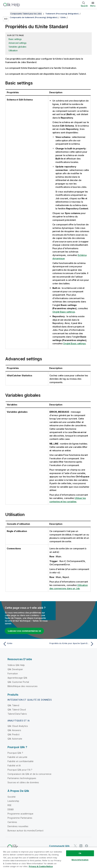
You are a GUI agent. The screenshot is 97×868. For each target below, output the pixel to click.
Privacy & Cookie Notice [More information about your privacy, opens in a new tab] (41, 866)
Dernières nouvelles (18, 826)
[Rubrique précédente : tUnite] (25, 644)
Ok (80, 853)
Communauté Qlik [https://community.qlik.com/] (59, 846)
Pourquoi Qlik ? (15, 753)
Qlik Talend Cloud (17, 710)
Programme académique (20, 814)
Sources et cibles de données (23, 782)
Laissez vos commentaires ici (24, 631)
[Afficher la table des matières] (6, 14)
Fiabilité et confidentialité (20, 761)
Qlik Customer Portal (18, 682)
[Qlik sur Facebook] (87, 846)
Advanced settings (18, 43)
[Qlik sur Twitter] (75, 846)
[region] (48, 858)
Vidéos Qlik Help (16, 665)
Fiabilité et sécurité (17, 757)
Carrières (12, 822)
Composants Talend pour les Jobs (26, 14)
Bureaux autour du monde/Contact (25, 831)
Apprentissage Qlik (17, 678)
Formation (13, 674)
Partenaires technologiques (22, 778)
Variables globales (17, 47)
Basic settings (15, 39)
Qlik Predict (13, 734)
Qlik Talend (13, 705)
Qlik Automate (15, 739)
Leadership (13, 801)
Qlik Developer (15, 669)
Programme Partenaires (20, 818)
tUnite (63, 17)
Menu (93, 6)
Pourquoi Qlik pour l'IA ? (20, 770)
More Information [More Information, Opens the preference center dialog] (80, 860)
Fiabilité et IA (14, 766)
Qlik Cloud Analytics (18, 726)
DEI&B (11, 809)
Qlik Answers (14, 730)
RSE (9, 805)
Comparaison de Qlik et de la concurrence (29, 774)
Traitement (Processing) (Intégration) (62, 14)
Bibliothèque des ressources (23, 686)
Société (12, 797)
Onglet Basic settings (64, 312)
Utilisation (13, 50)
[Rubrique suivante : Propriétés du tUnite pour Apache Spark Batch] (72, 644)
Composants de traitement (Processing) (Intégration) (34, 17)
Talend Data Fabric (17, 714)
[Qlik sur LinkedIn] (81, 846)
